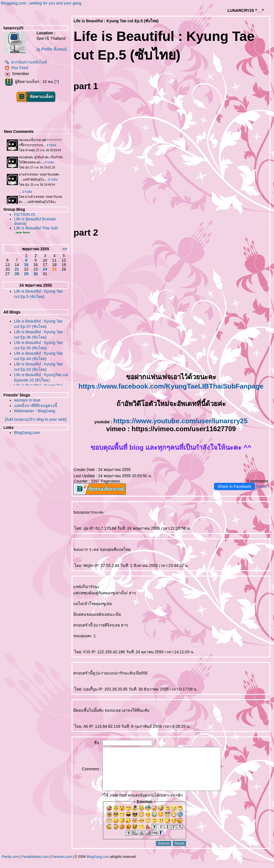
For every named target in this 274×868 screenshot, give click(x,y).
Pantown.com (62, 865)
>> (65, 249)
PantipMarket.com (35, 865)
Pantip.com (10, 865)
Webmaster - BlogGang (35, 411)
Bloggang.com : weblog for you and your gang (41, 3)
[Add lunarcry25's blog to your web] (36, 419)
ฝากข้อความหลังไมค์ (26, 62)
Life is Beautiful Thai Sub (36, 228)
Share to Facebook (234, 486)
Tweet (261, 486)
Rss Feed (16, 68)
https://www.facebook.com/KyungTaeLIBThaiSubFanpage (171, 386)
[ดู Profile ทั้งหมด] (51, 49)
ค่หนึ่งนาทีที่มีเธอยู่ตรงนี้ (36, 405)
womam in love (27, 400)
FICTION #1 (25, 214)
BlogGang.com (27, 433)
